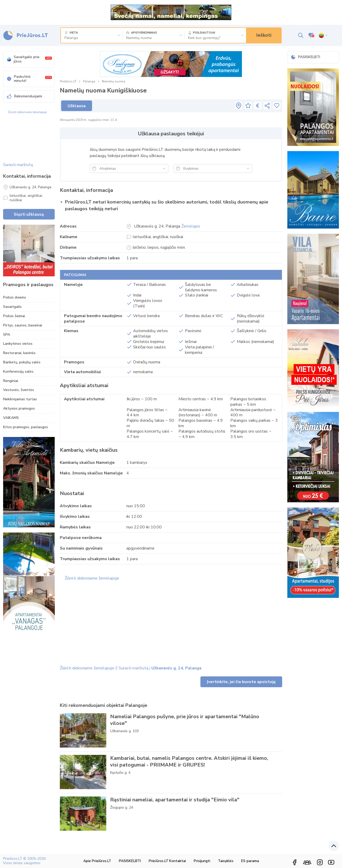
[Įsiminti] (277, 106)
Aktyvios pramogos (19, 408)
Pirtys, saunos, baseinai (23, 325)
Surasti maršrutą (18, 165)
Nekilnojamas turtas (20, 399)
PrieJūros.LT (68, 81)
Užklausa (77, 106)
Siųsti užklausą (29, 214)
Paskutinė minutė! (29, 79)
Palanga (89, 81)
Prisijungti (202, 861)
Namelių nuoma (113, 81)
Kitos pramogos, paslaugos (26, 427)
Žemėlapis (191, 226)
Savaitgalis (12, 307)
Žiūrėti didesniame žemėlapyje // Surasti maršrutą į (131, 668)
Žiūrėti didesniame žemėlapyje (27, 112)
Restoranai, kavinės (19, 353)
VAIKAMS (11, 418)
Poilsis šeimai (14, 316)
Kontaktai (167, 861)
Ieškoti (264, 35)
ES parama (250, 861)
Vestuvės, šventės (19, 390)
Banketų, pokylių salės (22, 362)
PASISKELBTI (306, 57)
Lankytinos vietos (18, 344)
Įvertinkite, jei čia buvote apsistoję (241, 682)
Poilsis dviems (15, 297)
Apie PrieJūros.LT (97, 861)
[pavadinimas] (239, 106)
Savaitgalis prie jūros (29, 59)
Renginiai (11, 381)
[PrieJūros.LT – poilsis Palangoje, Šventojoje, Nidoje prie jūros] (25, 36)
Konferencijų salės (18, 372)
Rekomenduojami (25, 96)
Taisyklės (226, 861)
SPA (7, 335)
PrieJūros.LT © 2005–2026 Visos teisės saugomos (24, 861)
